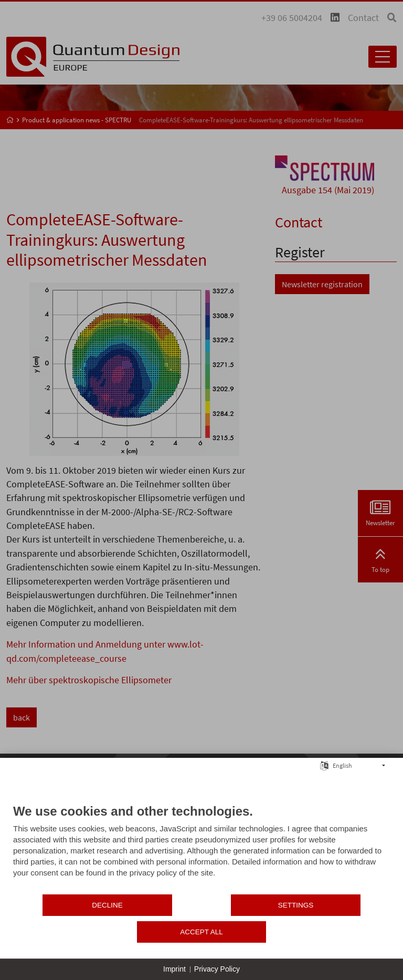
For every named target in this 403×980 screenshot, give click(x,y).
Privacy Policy (217, 969)
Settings (201, 932)
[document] (201, 875)
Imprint (174, 969)
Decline (76, 932)
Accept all (327, 932)
